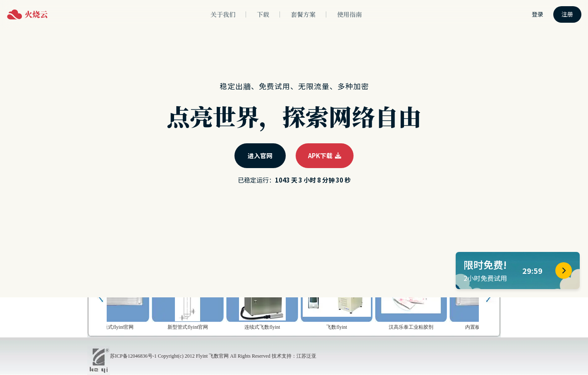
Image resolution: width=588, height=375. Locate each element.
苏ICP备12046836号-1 (133, 356)
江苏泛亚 (306, 356)
